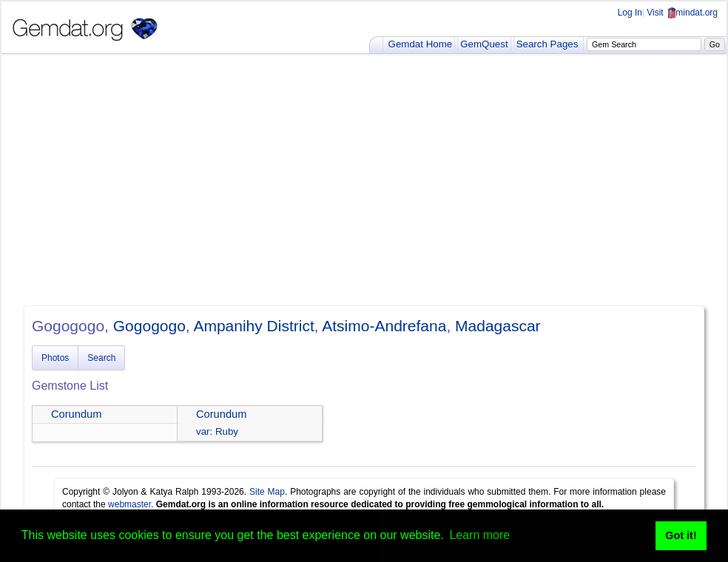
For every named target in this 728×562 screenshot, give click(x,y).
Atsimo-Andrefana (384, 326)
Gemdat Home (421, 44)
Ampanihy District (253, 326)
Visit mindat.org (682, 13)
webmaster (129, 504)
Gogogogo (149, 326)
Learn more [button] (479, 535)
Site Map (267, 492)
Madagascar (498, 326)
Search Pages (547, 44)
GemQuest (484, 44)
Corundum (76, 414)
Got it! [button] (681, 535)
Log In (630, 13)
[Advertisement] (364, 180)
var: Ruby (217, 431)
